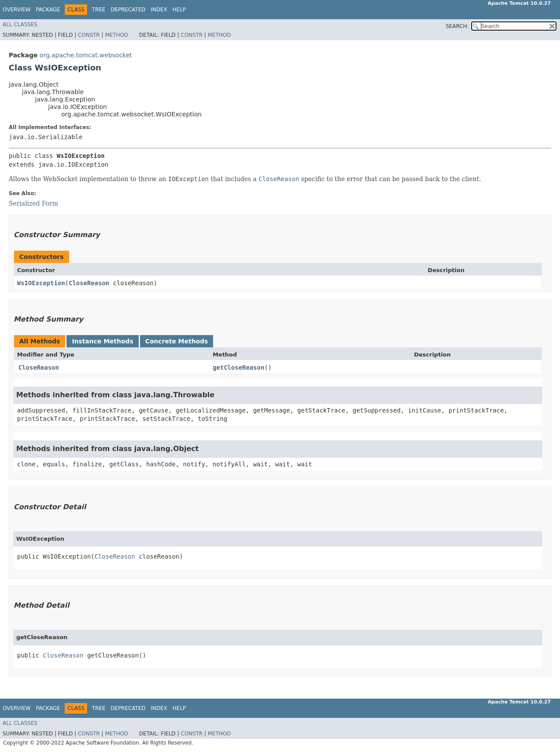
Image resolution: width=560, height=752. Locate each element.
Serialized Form (33, 203)
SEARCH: (457, 26)
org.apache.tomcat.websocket (86, 55)
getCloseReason (238, 367)
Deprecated (128, 10)
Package (48, 10)
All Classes (20, 24)
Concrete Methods (177, 341)
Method (117, 35)
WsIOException (41, 283)
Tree (99, 10)
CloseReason (89, 283)
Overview (17, 10)
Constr (89, 35)
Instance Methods (102, 341)
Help (179, 10)
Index (159, 10)
